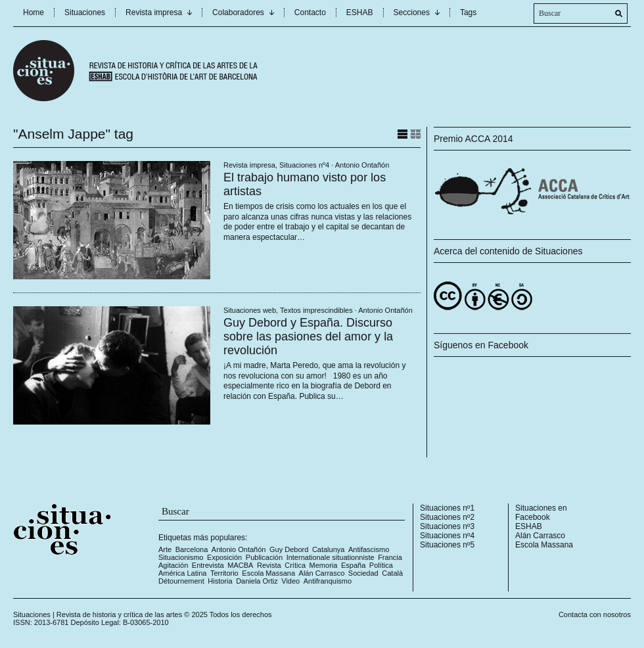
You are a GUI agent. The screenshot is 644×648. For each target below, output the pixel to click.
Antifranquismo (328, 581)
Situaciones (85, 12)
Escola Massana (268, 573)
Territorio (224, 573)
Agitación (173, 565)
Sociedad (363, 573)
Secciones (412, 12)
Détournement (181, 581)
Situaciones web (250, 310)
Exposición (224, 557)
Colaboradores (238, 12)
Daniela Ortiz (257, 581)
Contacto (310, 12)
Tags (468, 12)
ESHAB (360, 12)
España (353, 565)
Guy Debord (289, 549)
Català (392, 573)
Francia (390, 557)
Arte (165, 549)
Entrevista (208, 565)
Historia (220, 581)
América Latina (182, 573)
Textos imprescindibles (316, 310)
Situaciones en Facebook (541, 513)
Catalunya (329, 549)
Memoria (324, 565)
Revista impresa (154, 12)
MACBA (240, 565)
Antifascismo (369, 549)
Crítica (295, 565)
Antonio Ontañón (362, 165)
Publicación (264, 557)
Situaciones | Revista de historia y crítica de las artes (98, 614)
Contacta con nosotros (595, 614)
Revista (269, 565)
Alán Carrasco (322, 573)
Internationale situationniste (331, 557)
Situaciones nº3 (447, 526)
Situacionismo (181, 557)
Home (34, 12)
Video (290, 581)
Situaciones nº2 (447, 517)
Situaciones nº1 (447, 508)
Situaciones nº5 (447, 545)
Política (381, 565)
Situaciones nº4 (304, 165)
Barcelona (192, 549)
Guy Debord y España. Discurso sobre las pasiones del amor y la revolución (308, 336)
